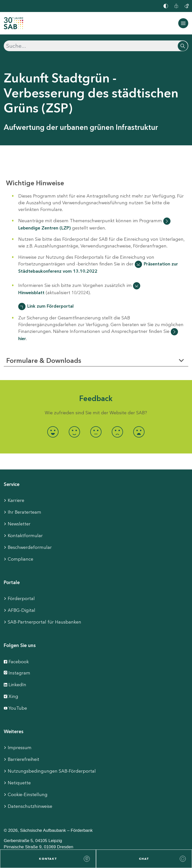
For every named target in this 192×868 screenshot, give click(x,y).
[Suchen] (96, 46)
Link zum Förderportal (50, 306)
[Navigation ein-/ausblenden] (183, 23)
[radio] (53, 432)
